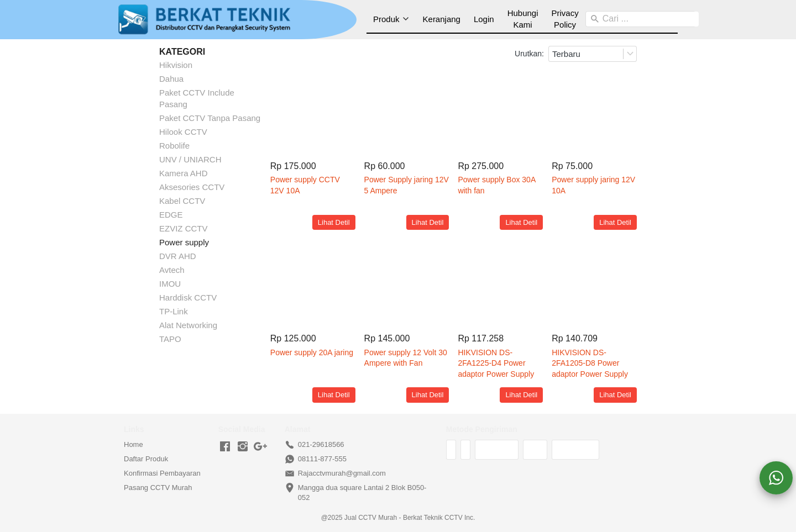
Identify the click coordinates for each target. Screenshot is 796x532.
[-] (225, 447)
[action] (776, 478)
